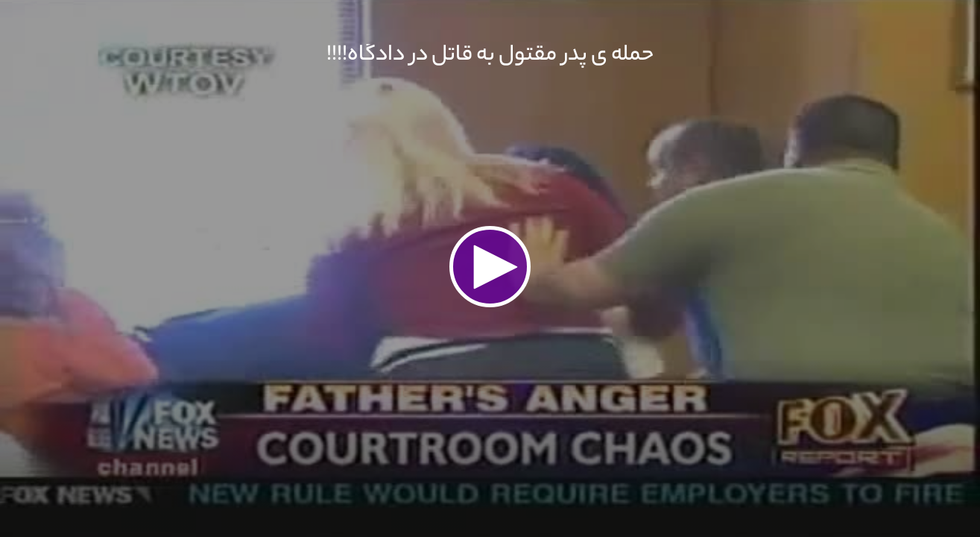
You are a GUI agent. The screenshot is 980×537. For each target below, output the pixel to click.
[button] (490, 267)
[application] (490, 268)
